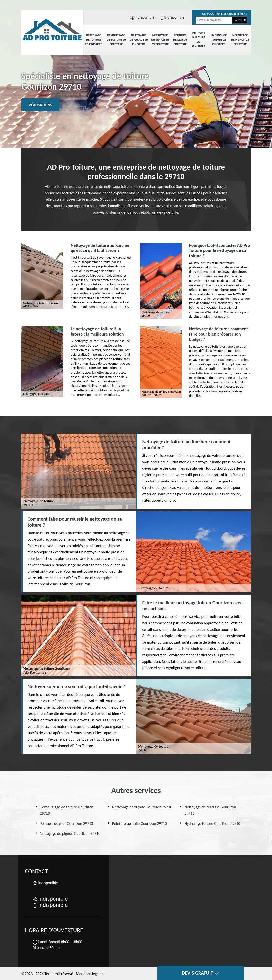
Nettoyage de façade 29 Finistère (139, 40)
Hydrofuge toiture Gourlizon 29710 (212, 823)
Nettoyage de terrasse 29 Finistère (160, 40)
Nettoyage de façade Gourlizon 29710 (142, 807)
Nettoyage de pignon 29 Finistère (240, 40)
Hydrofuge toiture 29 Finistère (219, 40)
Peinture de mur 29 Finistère (180, 40)
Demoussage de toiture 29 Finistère (116, 40)
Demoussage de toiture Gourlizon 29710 (67, 810)
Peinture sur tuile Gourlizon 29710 (140, 823)
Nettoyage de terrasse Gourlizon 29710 (210, 810)
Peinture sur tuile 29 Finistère (199, 40)
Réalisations (40, 105)
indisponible (142, 17)
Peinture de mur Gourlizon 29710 (67, 823)
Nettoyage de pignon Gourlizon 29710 (70, 834)
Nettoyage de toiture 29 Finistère (94, 40)
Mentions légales (90, 974)
